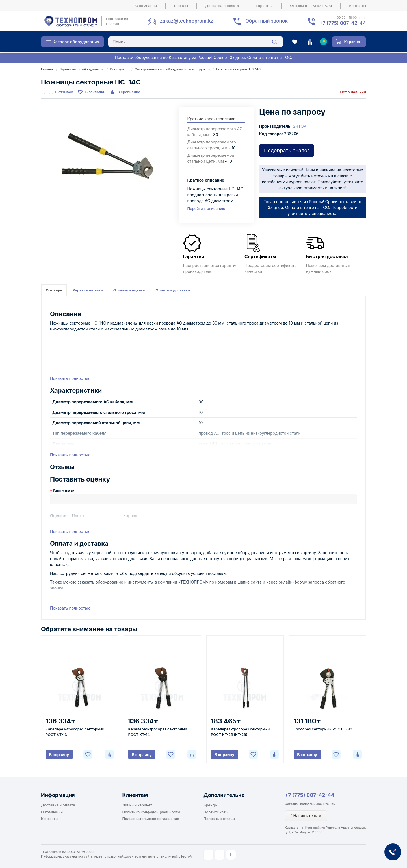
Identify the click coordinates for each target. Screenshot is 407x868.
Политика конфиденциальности (151, 812)
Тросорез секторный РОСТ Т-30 (323, 729)
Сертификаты (216, 812)
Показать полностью (70, 378)
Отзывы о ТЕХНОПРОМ (311, 6)
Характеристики (88, 290)
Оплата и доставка (173, 290)
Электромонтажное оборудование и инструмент (172, 69)
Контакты (358, 6)
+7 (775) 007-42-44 (310, 795)
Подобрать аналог (287, 150)
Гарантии (265, 6)
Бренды (181, 6)
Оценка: (58, 516)
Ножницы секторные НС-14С (238, 69)
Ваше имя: (64, 491)
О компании (146, 6)
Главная (47, 69)
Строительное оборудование (82, 69)
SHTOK (300, 126)
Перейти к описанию (206, 208)
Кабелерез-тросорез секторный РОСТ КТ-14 (158, 732)
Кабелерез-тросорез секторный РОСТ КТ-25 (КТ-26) (240, 732)
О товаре (54, 290)
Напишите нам (306, 816)
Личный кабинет (137, 805)
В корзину (59, 755)
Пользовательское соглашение (151, 819)
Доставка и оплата (222, 6)
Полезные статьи (219, 819)
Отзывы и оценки (129, 290)
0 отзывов (64, 92)
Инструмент (120, 69)
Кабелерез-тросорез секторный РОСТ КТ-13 (75, 732)
